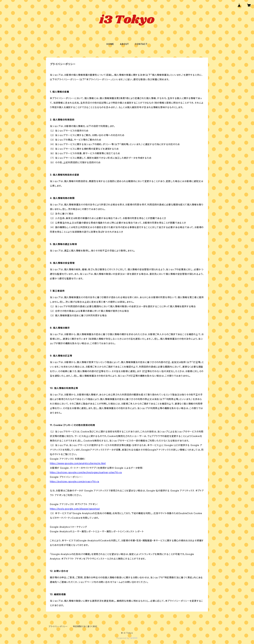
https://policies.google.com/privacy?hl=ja (75, 481)
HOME (110, 44)
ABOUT (124, 44)
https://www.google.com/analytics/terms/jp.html (78, 463)
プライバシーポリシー (58, 626)
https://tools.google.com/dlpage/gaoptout (75, 509)
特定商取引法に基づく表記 (85, 626)
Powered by (127, 638)
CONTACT (141, 44)
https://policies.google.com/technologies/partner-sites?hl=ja (86, 472)
